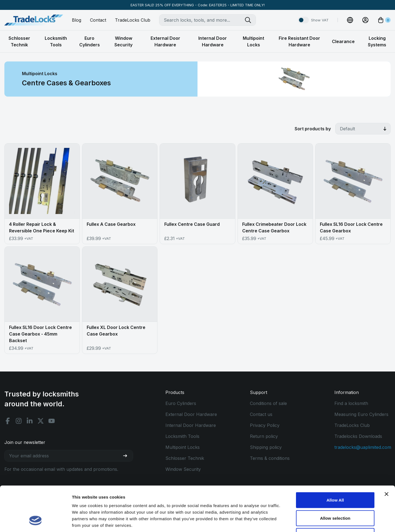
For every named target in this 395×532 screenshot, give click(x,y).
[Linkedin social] (30, 421)
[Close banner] (386, 454)
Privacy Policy (265, 425)
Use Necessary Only (335, 496)
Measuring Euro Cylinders (361, 414)
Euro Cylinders (181, 403)
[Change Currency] (350, 20)
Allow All (335, 460)
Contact (98, 20)
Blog (77, 20)
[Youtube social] (52, 421)
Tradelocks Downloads (358, 436)
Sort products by (313, 129)
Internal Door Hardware (191, 425)
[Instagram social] (19, 421)
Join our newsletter (25, 442)
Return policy (264, 436)
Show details (288, 521)
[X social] (41, 421)
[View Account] (365, 20)
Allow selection (335, 478)
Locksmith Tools (182, 436)
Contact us (261, 414)
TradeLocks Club (133, 20)
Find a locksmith (351, 403)
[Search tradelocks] (250, 20)
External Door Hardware (191, 414)
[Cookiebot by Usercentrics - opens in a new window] (36, 521)
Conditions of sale (268, 403)
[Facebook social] (8, 421)
